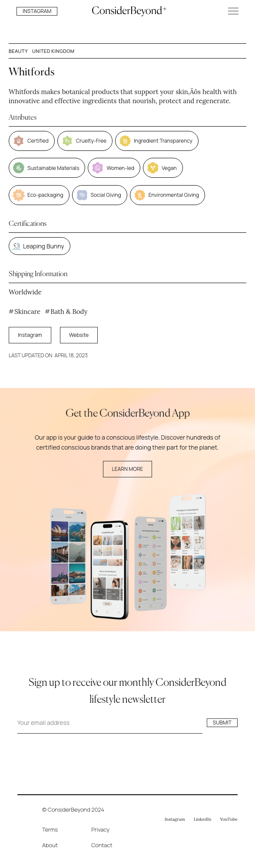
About (50, 845)
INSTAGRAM (37, 11)
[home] (127, 11)
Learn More (128, 469)
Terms (50, 829)
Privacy (100, 829)
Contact (102, 845)
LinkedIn (203, 819)
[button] (233, 11)
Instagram (30, 335)
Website (79, 335)
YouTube (229, 819)
